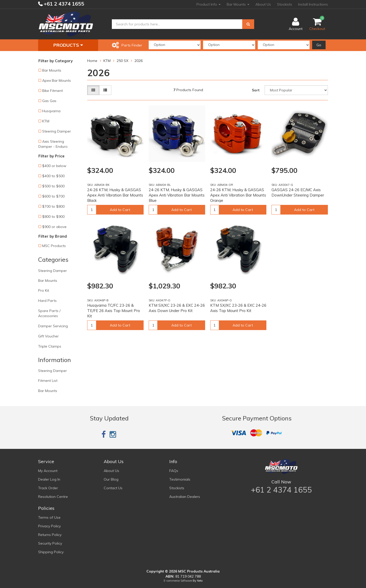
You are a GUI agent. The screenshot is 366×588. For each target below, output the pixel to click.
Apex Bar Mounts (57, 80)
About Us (263, 4)
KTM (46, 121)
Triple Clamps (50, 346)
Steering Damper (57, 131)
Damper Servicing (53, 326)
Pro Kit (44, 290)
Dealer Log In (49, 479)
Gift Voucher (48, 336)
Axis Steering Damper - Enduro (53, 144)
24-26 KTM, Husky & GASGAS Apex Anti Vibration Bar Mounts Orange (238, 195)
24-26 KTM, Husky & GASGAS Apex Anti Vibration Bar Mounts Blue (177, 195)
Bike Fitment (52, 91)
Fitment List (48, 381)
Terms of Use (49, 517)
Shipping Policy (51, 552)
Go (319, 45)
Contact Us (113, 488)
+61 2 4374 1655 (63, 4)
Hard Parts (47, 301)
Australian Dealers (185, 497)
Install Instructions (313, 4)
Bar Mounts (238, 4)
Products (68, 45)
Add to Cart (120, 210)
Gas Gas (49, 101)
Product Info (209, 4)
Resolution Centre (53, 497)
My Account (48, 471)
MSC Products (54, 246)
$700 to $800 (53, 206)
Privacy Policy (49, 526)
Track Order (48, 488)
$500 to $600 (53, 186)
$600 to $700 (53, 196)
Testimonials (180, 479)
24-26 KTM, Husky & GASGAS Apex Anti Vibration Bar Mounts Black (115, 195)
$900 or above (54, 227)
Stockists (285, 4)
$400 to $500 (53, 176)
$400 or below (54, 166)
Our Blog (111, 479)
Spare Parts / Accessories (49, 313)
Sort (256, 90)
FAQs (174, 471)
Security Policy (50, 543)
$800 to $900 (53, 217)
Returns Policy (50, 535)
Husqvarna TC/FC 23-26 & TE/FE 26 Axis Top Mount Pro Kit (114, 311)
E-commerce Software (178, 581)
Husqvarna (51, 111)
